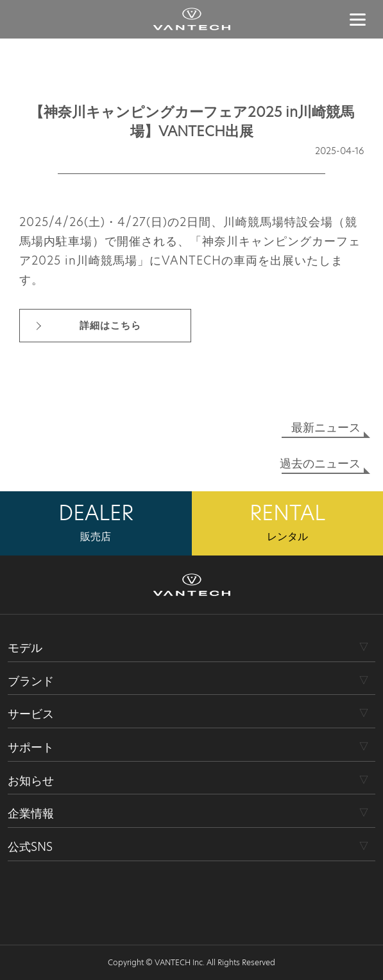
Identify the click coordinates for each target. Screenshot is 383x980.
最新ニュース (326, 427)
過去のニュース (320, 463)
